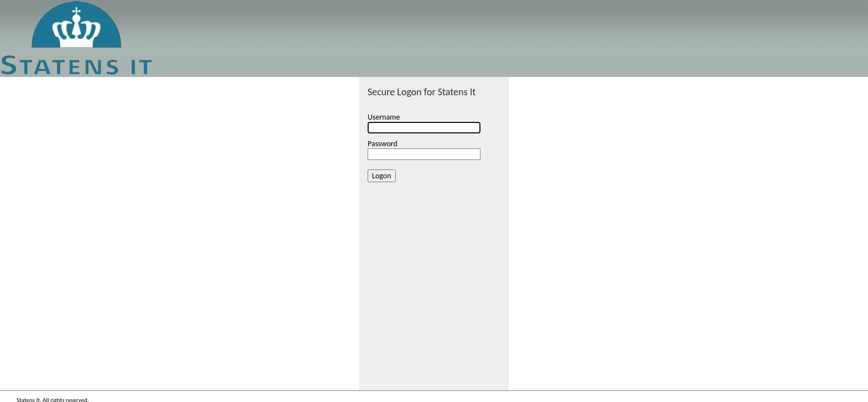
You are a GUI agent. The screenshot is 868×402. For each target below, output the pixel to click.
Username (384, 117)
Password (383, 144)
